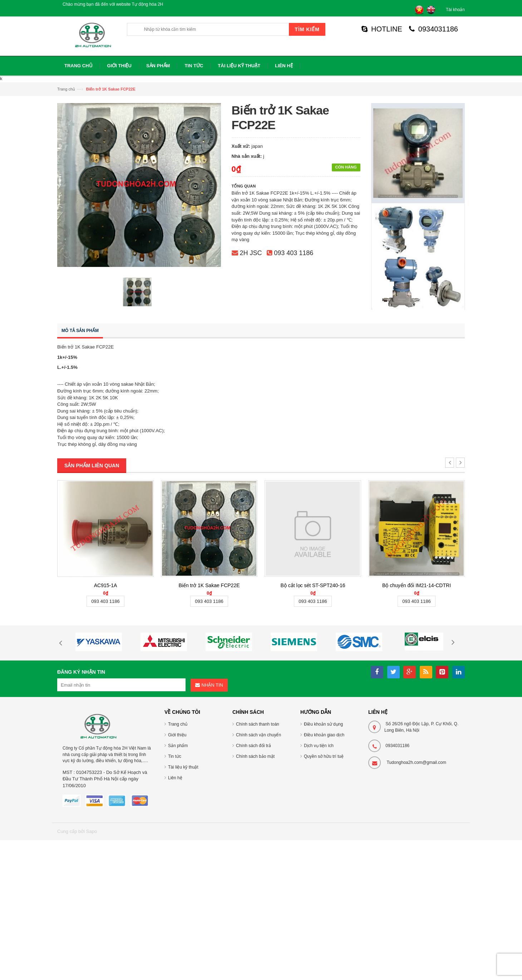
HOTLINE (382, 29)
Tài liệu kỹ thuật (183, 767)
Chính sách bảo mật (255, 756)
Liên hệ (175, 778)
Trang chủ (66, 89)
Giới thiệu (177, 735)
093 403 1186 (294, 253)
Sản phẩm (178, 746)
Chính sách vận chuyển (258, 735)
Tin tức (175, 756)
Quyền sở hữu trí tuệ (324, 756)
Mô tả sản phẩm (80, 331)
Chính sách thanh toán (258, 724)
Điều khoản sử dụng (323, 724)
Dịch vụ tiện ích (319, 746)
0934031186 (434, 29)
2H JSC (251, 253)
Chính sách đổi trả (253, 746)
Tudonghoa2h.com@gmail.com (416, 762)
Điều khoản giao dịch (324, 735)
